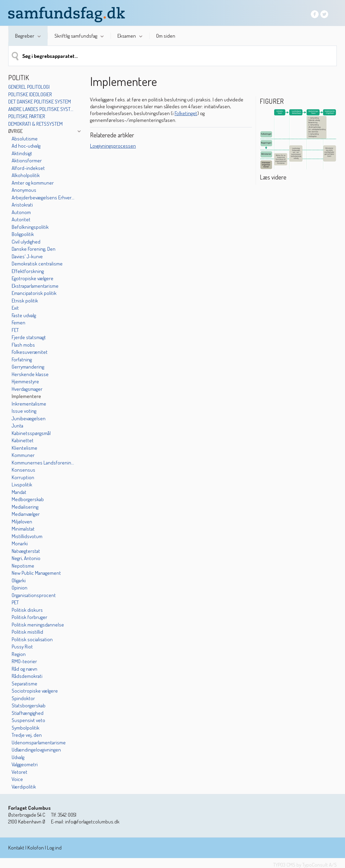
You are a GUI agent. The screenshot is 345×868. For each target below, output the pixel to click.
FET (15, 330)
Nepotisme (23, 566)
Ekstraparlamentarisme (35, 286)
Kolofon (36, 848)
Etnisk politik (25, 301)
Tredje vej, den (27, 735)
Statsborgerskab (29, 705)
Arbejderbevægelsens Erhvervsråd (43, 197)
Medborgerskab (28, 499)
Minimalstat (23, 529)
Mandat (19, 492)
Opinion (20, 588)
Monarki (20, 543)
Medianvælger (26, 514)
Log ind (54, 848)
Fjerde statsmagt (29, 337)
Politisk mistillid (27, 632)
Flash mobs (23, 345)
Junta (17, 426)
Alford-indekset (28, 168)
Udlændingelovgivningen (36, 750)
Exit (15, 308)
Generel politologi (29, 87)
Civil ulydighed (26, 242)
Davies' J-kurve (27, 256)
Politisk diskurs (27, 610)
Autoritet (21, 219)
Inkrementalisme (29, 404)
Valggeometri (25, 764)
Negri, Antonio (26, 558)
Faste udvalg (24, 315)
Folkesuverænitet (30, 352)
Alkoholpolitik (26, 175)
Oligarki (19, 580)
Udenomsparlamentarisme (39, 742)
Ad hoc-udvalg (26, 146)
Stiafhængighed (28, 713)
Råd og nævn (24, 669)
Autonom (21, 212)
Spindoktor (23, 698)
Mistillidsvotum (27, 536)
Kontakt (16, 848)
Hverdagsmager (27, 389)
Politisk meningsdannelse (38, 625)
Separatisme (24, 684)
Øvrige (15, 131)
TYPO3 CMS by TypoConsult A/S (305, 865)
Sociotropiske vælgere (35, 691)
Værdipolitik (24, 787)
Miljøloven (22, 522)
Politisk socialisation (32, 639)
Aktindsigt (22, 153)
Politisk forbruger (29, 617)
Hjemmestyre (25, 381)
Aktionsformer (27, 160)
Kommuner (23, 455)
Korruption (23, 477)
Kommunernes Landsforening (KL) (43, 463)
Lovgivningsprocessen (113, 146)
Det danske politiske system (40, 102)
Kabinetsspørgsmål (31, 433)
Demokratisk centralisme (37, 264)
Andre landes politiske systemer (42, 109)
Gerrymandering (28, 367)
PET (15, 602)
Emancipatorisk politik (34, 293)
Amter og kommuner (33, 183)
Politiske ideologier (30, 94)
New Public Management (36, 573)
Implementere (26, 396)
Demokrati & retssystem (35, 124)
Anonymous (24, 190)
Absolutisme (25, 139)
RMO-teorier (24, 661)
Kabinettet (23, 440)
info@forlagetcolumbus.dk (92, 822)
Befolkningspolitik (30, 227)
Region (19, 654)
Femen (18, 323)
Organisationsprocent (34, 595)
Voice (17, 779)
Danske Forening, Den (34, 249)
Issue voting (24, 411)
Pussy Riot (22, 647)
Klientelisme (24, 448)
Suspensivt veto (28, 720)
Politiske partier (27, 116)
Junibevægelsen (29, 418)
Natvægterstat (26, 551)
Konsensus (23, 470)
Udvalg (18, 757)
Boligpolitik (23, 234)
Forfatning (22, 359)
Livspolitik (22, 485)
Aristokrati (22, 205)
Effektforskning (28, 271)
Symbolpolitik (25, 728)
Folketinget (186, 113)
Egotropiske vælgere (33, 278)
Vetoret (20, 772)
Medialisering (25, 507)
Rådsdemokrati (27, 676)
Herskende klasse (30, 374)
